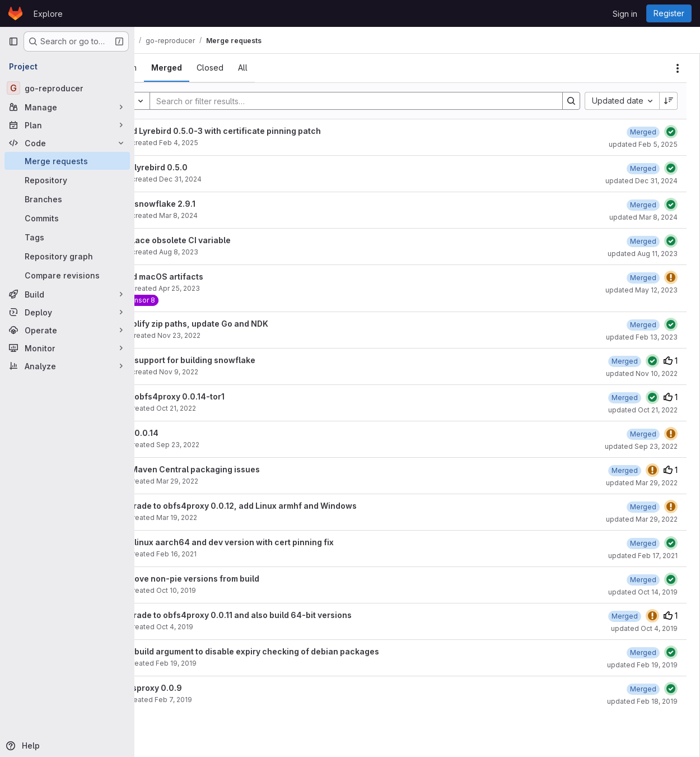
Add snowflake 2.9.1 (196, 204)
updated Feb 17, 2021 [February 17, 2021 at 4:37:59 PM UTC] (643, 556)
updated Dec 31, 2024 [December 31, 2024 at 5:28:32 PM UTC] (641, 181)
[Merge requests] (67, 161)
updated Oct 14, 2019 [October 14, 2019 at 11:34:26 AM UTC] (643, 592)
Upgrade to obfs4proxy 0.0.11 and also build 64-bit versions (274, 615)
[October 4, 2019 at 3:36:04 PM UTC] (625, 616)
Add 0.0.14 (177, 433)
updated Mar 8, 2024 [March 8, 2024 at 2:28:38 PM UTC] (643, 217)
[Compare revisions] (67, 275)
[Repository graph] (67, 256)
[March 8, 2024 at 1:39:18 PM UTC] (643, 205)
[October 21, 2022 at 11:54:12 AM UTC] (625, 398)
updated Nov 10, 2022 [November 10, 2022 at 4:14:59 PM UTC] (642, 373)
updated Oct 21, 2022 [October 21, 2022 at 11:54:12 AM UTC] (643, 410)
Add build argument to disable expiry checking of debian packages (288, 651)
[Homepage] (15, 13)
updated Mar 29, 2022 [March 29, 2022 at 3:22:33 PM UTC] (642, 483)
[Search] (370, 101)
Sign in (625, 14)
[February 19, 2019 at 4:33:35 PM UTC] (643, 652)
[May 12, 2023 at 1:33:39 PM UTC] (643, 278)
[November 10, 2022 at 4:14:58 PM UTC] (625, 361)
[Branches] (67, 199)
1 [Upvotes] (671, 361)
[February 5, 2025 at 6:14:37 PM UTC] (643, 132)
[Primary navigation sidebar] (13, 41)
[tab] (165, 68)
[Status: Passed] (671, 132)
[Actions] (678, 68)
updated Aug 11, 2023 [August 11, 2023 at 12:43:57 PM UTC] (643, 254)
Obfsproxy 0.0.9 (189, 688)
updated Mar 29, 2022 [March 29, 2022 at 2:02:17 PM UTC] (642, 519)
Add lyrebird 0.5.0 (192, 167)
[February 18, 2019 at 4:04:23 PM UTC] (643, 689)
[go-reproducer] (67, 88)
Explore (48, 14)
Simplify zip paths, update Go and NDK (232, 324)
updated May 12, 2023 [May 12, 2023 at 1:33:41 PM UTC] (641, 290)
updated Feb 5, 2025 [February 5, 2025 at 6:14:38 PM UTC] (643, 144)
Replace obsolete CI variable (213, 240)
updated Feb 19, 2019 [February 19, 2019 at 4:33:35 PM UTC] (642, 665)
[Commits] (67, 218)
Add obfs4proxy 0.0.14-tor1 (210, 396)
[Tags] (67, 237)
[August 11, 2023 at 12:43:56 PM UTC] (643, 241)
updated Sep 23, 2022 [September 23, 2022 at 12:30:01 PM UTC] (641, 446)
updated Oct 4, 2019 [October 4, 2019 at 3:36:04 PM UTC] (644, 628)
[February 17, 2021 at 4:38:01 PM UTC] (643, 543)
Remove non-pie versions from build (228, 579)
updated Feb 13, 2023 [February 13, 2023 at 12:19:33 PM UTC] (642, 337)
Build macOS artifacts (200, 277)
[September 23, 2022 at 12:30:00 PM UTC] (643, 434)
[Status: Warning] (671, 277)
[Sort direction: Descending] (669, 101)
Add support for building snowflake (226, 360)
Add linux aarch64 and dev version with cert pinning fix (265, 542)
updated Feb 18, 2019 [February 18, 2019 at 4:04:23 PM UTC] (642, 701)
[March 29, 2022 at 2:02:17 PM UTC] (643, 507)
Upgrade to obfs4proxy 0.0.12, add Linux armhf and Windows (276, 506)
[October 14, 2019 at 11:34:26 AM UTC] (643, 580)
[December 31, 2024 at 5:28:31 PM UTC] (643, 168)
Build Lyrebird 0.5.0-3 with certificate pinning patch (258, 131)
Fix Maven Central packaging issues (228, 469)
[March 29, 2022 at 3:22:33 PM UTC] (625, 470)
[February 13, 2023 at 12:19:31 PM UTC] (643, 325)
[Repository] (67, 180)
